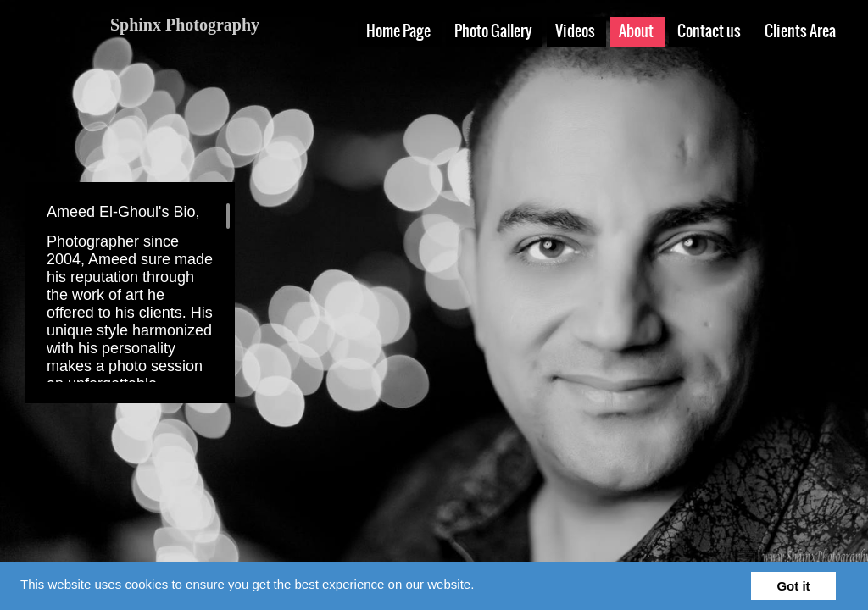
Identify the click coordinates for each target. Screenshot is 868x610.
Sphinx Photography (185, 25)
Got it (793, 586)
